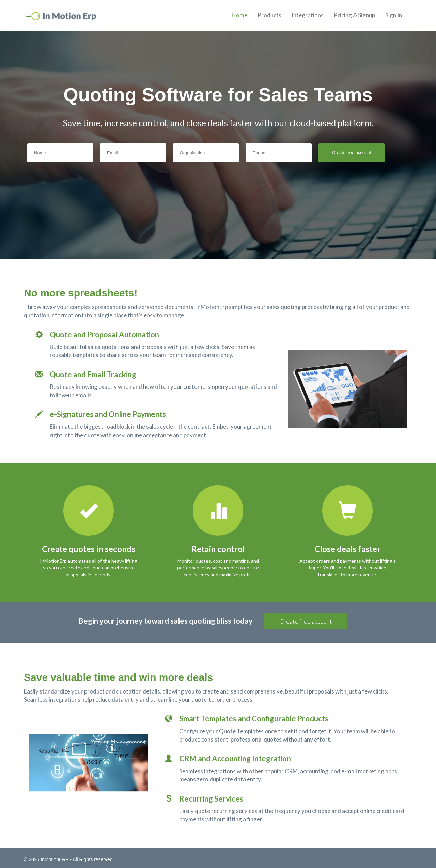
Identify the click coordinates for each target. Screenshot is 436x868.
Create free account (306, 621)
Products (269, 15)
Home (239, 15)
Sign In (394, 15)
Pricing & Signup (354, 15)
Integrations (308, 15)
